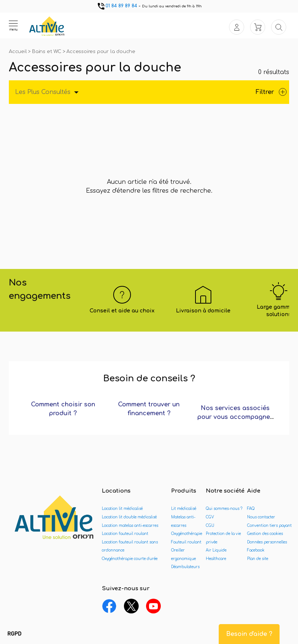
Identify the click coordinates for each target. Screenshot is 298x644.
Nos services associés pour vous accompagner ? (235, 417)
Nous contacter (261, 517)
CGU (210, 526)
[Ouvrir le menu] (13, 25)
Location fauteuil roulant (125, 534)
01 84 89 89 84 (117, 6)
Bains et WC (47, 52)
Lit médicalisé (184, 509)
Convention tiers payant (269, 526)
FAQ (251, 509)
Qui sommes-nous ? (224, 509)
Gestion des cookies (265, 534)
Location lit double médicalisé (129, 517)
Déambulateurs (185, 567)
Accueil (18, 52)
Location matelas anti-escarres (130, 526)
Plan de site (258, 559)
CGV (210, 517)
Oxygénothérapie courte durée (130, 559)
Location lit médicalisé (122, 509)
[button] (14, 634)
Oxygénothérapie (187, 534)
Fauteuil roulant (186, 542)
